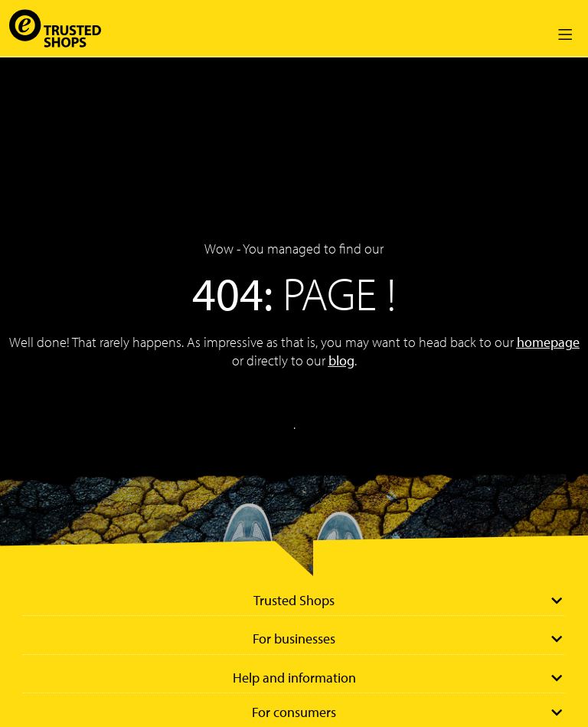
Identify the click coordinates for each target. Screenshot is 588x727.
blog (341, 360)
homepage (548, 342)
